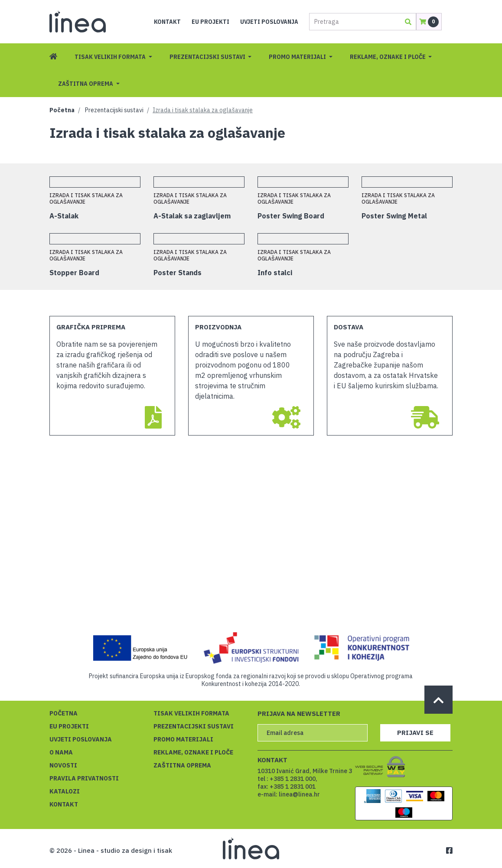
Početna (62, 110)
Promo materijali (298, 57)
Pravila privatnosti (84, 778)
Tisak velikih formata (111, 57)
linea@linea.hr (299, 794)
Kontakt (167, 22)
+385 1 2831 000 (293, 779)
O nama (61, 752)
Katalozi (65, 791)
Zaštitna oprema (86, 84)
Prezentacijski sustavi (208, 57)
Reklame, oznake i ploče (388, 57)
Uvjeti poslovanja (269, 22)
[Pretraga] (354, 22)
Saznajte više (370, 849)
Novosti (63, 765)
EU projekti (210, 22)
